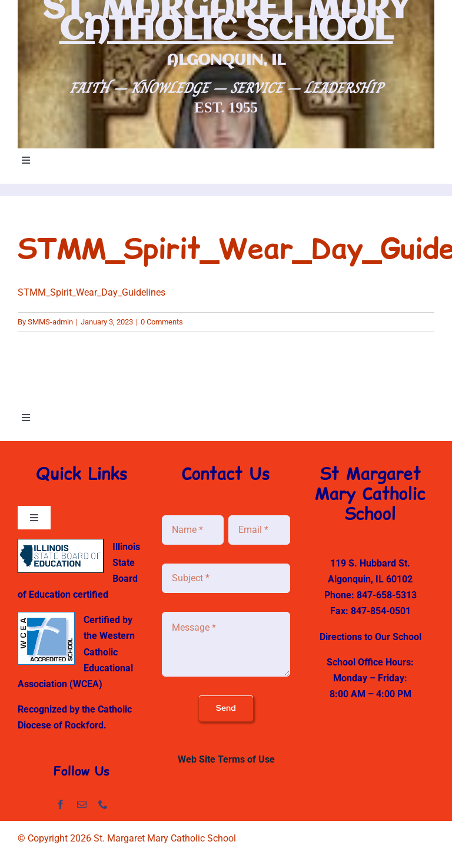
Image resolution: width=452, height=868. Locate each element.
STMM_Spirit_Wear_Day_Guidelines (92, 292)
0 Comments (162, 322)
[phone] (103, 804)
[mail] (82, 804)
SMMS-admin (50, 322)
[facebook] (61, 804)
